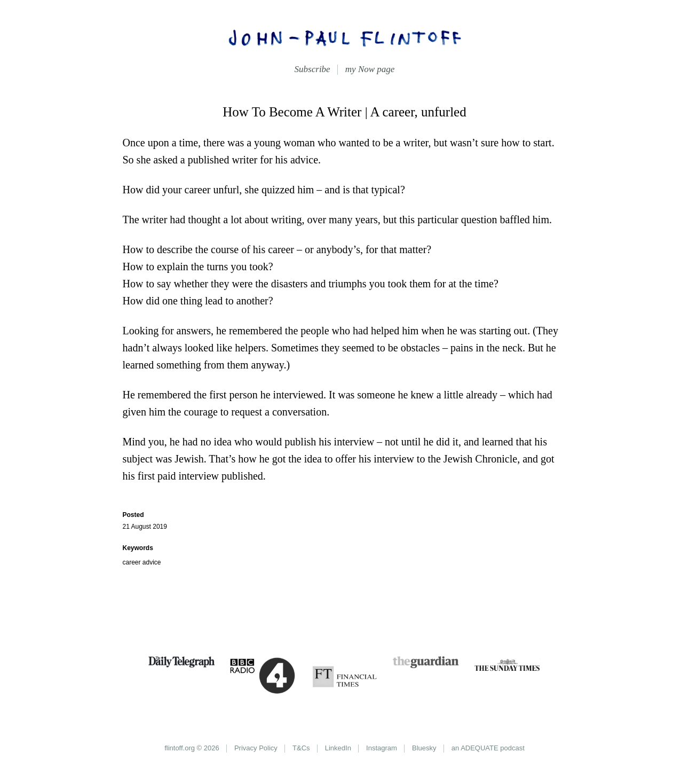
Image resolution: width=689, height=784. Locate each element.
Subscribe (312, 69)
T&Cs (301, 748)
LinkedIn (338, 748)
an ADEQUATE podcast (488, 748)
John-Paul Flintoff (345, 37)
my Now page (370, 69)
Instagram (382, 748)
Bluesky (424, 748)
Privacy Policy (256, 748)
